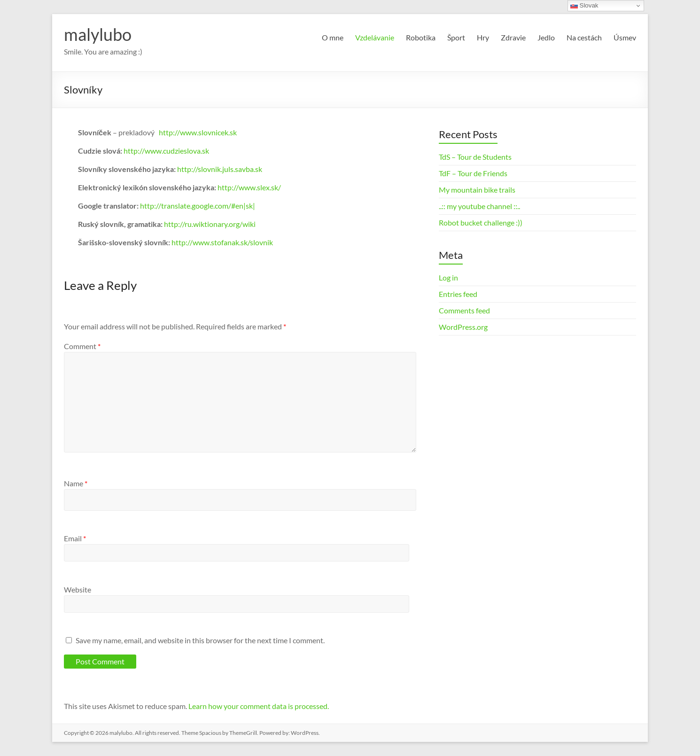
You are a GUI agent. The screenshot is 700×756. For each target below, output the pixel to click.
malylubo (98, 34)
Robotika (421, 37)
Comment (82, 346)
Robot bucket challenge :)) (481, 222)
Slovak (584, 6)
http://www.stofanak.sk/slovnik (222, 242)
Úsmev (625, 37)
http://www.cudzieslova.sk (166, 151)
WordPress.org (463, 327)
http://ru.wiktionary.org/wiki (210, 224)
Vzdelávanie (375, 37)
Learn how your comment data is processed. (259, 706)
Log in (448, 277)
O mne (333, 37)
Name (76, 483)
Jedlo (546, 37)
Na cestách (584, 37)
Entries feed (458, 294)
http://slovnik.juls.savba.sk (220, 169)
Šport (456, 37)
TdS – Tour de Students (475, 157)
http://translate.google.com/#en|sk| (198, 206)
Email (75, 538)
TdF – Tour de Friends (473, 173)
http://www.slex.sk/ (249, 187)
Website (78, 589)
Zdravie (513, 37)
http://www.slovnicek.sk (198, 132)
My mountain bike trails (477, 190)
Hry (483, 37)
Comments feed (464, 310)
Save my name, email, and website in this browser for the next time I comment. (200, 640)
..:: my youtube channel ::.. (479, 206)
